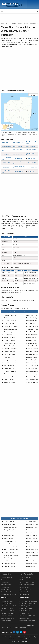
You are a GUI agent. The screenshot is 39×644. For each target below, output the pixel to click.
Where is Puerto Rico (7, 592)
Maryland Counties (32, 538)
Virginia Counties (9, 561)
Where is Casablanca (25, 589)
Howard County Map (10, 343)
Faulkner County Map (32, 335)
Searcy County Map (32, 374)
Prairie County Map (32, 368)
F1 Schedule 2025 (24, 618)
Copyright (20, 639)
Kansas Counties (9, 535)
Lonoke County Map (10, 354)
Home (2, 24)
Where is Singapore (6, 580)
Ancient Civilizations (6, 621)
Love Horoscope (24, 587)
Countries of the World (7, 611)
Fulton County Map (9, 337)
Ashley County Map (32, 315)
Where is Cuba (5, 589)
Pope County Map (9, 368)
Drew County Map (9, 335)
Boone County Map (32, 318)
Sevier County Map (9, 377)
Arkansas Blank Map (18, 150)
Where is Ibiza (5, 587)
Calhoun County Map (10, 321)
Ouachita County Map (10, 363)
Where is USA (6, 163)
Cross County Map (9, 332)
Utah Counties (30, 558)
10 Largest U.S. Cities (25, 577)
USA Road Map (31, 158)
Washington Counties (32, 561)
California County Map (33, 524)
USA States (13, 24)
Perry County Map (31, 363)
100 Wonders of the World (8, 606)
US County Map (5, 154)
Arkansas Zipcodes (6, 146)
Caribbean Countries (7, 616)
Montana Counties (32, 544)
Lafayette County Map (10, 349)
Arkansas (20, 24)
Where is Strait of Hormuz (27, 582)
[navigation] (2, 11)
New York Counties (9, 566)
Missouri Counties (9, 544)
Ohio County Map (31, 566)
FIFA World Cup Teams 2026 (27, 608)
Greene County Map (10, 340)
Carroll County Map (32, 321)
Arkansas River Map (31, 150)
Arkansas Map (5, 143)
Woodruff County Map (33, 382)
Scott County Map (9, 374)
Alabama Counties (9, 521)
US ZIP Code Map (32, 163)
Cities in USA (6, 167)
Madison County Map (32, 354)
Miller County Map (9, 357)
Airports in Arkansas (17, 146)
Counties (26, 24)
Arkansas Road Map (17, 154)
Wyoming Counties (32, 564)
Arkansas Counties (9, 524)
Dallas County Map (32, 332)
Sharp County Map (32, 377)
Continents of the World (8, 613)
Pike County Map (9, 365)
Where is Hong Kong (7, 577)
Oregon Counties (9, 552)
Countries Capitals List (7, 608)
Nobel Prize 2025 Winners (27, 585)
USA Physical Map (32, 167)
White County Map (9, 382)
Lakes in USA (31, 171)
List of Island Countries (7, 618)
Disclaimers (12, 639)
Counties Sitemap (24, 594)
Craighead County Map (11, 329)
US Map (7, 24)
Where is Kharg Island (7, 601)
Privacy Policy (22, 637)
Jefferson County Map (33, 346)
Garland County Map (32, 337)
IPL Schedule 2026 (25, 613)
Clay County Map (31, 323)
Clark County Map (9, 323)
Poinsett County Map (32, 365)
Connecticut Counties (10, 527)
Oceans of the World (7, 603)
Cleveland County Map (10, 326)
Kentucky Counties (32, 535)
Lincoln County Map (10, 351)
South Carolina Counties (11, 555)
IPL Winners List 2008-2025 (27, 616)
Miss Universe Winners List (27, 580)
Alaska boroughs (31, 521)
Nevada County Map (32, 360)
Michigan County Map (10, 541)
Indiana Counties (31, 533)
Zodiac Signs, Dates (25, 592)
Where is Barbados (6, 585)
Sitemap (28, 639)
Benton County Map (10, 318)
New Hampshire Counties (11, 547)
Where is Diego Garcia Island (9, 594)
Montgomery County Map (11, 360)
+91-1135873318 (7, 627)
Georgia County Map (10, 530)
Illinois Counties (9, 533)
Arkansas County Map (18, 143)
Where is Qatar (5, 582)
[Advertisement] (19, 68)
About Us (5, 637)
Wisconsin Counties (10, 564)
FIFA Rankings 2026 (25, 606)
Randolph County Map (10, 371)
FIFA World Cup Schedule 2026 (28, 601)
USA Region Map (18, 158)
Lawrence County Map (33, 349)
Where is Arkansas (31, 146)
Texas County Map (9, 558)
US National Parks (19, 171)
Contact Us (13, 637)
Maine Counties (9, 538)
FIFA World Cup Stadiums (27, 611)
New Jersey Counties (32, 547)
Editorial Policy (32, 637)
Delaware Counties (32, 527)
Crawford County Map (33, 329)
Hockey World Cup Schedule (27, 621)
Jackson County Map (10, 346)
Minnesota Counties (32, 541)
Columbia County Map (32, 326)
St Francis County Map (33, 371)
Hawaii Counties (31, 530)
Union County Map (9, 379)
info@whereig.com (20, 627)
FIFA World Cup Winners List (28, 603)
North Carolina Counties (11, 550)
